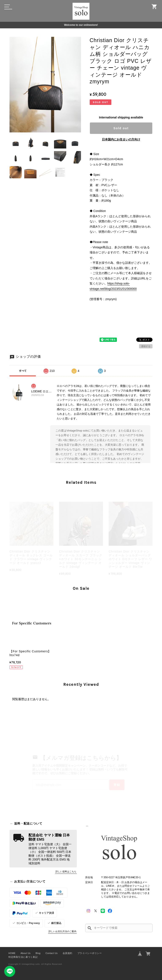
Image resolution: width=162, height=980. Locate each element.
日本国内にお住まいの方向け (121, 139)
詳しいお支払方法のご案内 (62, 931)
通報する (146, 346)
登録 (117, 785)
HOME (12, 953)
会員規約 (67, 953)
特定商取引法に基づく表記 (23, 957)
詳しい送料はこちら (66, 871)
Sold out (121, 128)
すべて (23, 371)
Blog (38, 953)
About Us (26, 953)
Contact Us (52, 953)
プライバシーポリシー (90, 953)
